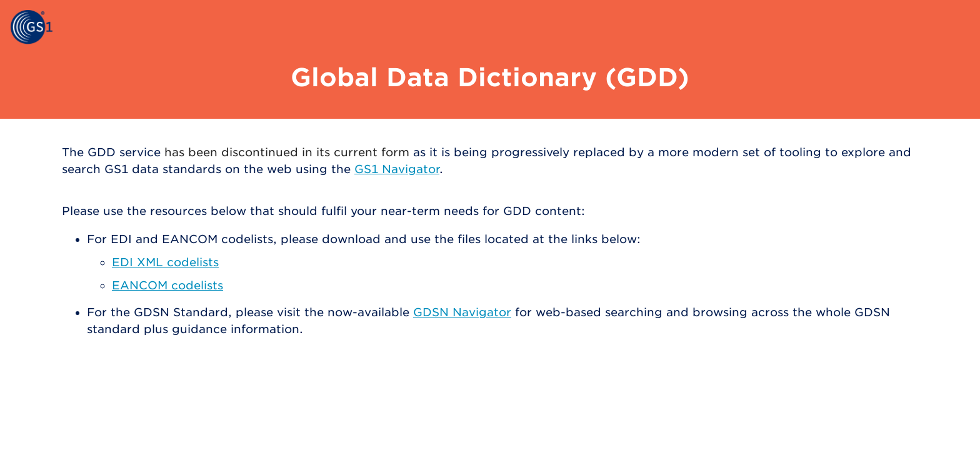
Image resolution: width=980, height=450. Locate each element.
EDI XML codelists (165, 262)
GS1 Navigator (397, 169)
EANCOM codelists (167, 285)
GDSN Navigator (462, 312)
